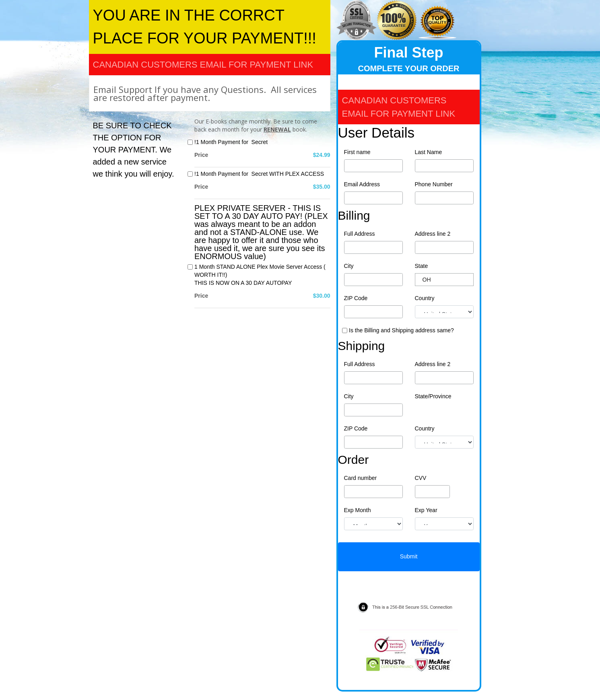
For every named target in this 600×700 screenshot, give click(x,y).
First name (357, 152)
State (422, 266)
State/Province (433, 396)
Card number (361, 478)
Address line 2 (433, 234)
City (349, 266)
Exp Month (358, 510)
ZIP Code (356, 298)
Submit (409, 556)
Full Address (360, 234)
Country (425, 298)
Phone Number (434, 184)
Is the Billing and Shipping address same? (401, 330)
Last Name (429, 152)
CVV (421, 478)
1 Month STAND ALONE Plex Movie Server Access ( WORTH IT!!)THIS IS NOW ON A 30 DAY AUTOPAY (260, 275)
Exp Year (426, 510)
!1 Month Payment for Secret (231, 142)
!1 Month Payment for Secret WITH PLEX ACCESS (259, 174)
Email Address (362, 184)
